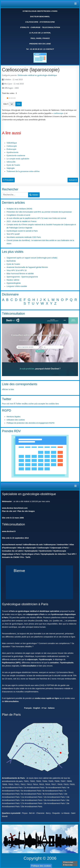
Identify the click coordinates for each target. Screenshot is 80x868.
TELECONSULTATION (51, 27)
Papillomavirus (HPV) (11, 663)
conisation (54, 663)
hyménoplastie (67, 663)
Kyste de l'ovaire (13, 165)
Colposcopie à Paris (59, 548)
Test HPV (71, 554)
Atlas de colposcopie (27, 548)
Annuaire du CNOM (10, 557)
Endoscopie (11, 149)
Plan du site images (26, 511)
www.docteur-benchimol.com (15, 508)
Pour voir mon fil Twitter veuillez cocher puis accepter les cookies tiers (30, 404)
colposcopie (32, 659)
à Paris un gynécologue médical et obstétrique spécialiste (34, 611)
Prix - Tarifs (25, 557)
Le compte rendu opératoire (18, 159)
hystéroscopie (46, 659)
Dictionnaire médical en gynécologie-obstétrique (37, 75)
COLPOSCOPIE (32, 22)
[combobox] (15, 195)
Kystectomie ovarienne (16, 156)
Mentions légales (13, 417)
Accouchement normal (12, 545)
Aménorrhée (63, 545)
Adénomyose (50, 545)
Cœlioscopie (12, 146)
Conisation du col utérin (12, 551)
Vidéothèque (12, 143)
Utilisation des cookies (16, 420)
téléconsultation (29, 666)
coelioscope (58, 113)
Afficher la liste (8, 389)
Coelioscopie (43, 548)
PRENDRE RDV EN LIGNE (40, 44)
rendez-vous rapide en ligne (47, 698)
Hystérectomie (12, 152)
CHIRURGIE (36, 27)
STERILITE (25, 27)
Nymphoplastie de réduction (54, 554)
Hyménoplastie (31, 551)
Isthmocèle (11, 162)
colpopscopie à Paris (35, 614)
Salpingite (11, 168)
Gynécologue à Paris (31, 554)
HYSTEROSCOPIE (47, 22)
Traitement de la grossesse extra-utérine (23, 171)
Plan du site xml (9, 511)
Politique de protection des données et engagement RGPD (30, 423)
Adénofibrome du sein (33, 545)
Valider (34, 195)
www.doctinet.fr (9, 531)
